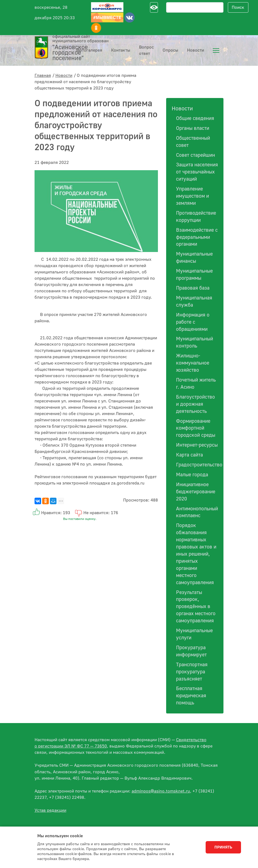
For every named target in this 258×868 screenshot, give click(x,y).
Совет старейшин (195, 155)
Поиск (238, 7)
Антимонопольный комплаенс (197, 512)
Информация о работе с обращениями (193, 322)
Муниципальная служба (194, 302)
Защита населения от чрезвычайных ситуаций (197, 172)
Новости (64, 75)
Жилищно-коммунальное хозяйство (193, 363)
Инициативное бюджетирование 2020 (196, 492)
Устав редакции (50, 810)
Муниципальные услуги (194, 634)
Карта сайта (189, 455)
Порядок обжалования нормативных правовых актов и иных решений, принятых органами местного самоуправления (196, 554)
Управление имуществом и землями (192, 196)
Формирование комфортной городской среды (196, 428)
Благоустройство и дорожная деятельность (195, 404)
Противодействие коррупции (196, 217)
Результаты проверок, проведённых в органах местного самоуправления (196, 607)
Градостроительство (197, 465)
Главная (43, 75)
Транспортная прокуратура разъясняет (192, 672)
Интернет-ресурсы (197, 445)
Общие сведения (195, 118)
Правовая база (193, 288)
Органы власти (193, 128)
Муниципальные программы (194, 275)
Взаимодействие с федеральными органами (197, 237)
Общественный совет (193, 142)
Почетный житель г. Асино (196, 384)
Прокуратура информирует (191, 651)
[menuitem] (216, 51)
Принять (223, 847)
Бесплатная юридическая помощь (191, 696)
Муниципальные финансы (194, 258)
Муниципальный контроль (195, 342)
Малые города (192, 475)
